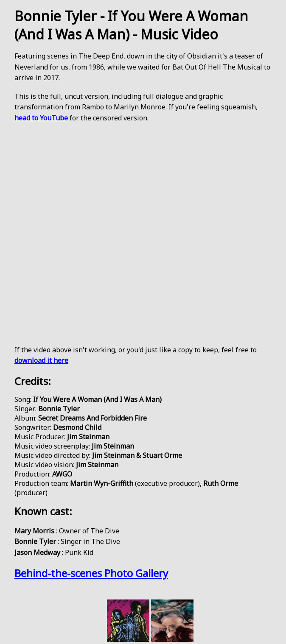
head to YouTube (41, 118)
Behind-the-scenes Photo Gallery (91, 573)
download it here (41, 360)
